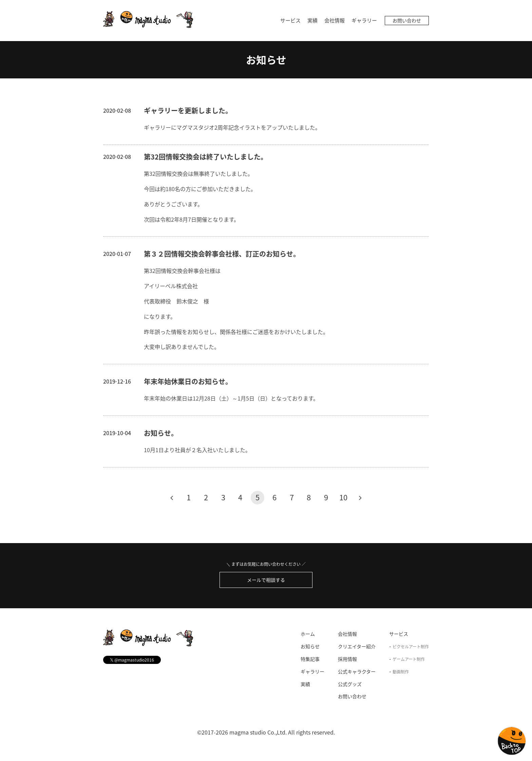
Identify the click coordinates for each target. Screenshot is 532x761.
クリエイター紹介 (357, 646)
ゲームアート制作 (409, 659)
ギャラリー (364, 20)
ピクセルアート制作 (411, 647)
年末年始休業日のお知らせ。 (188, 381)
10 (343, 497)
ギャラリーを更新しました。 (188, 110)
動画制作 (401, 672)
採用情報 (347, 659)
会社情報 (335, 20)
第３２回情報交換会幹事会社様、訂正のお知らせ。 (222, 254)
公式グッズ (350, 684)
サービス (290, 20)
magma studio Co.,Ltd (257, 732)
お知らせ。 (161, 433)
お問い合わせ (407, 20)
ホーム (308, 634)
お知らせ (266, 60)
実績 (312, 20)
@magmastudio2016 (132, 660)
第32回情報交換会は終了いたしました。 (206, 157)
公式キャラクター (357, 671)
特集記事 (310, 659)
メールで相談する (266, 580)
